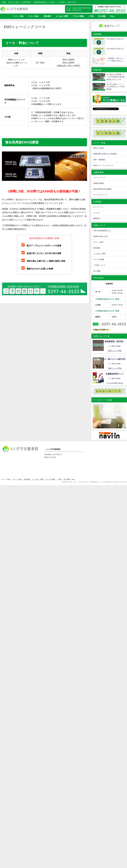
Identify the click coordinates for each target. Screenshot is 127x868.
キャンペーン (99, 207)
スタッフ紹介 (34, 16)
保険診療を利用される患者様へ (106, 154)
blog (112, 16)
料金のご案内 (99, 148)
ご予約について (99, 265)
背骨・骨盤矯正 (99, 160)
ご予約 (91, 16)
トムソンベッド (99, 177)
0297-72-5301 (115, 346)
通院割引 (97, 218)
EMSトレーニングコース (103, 165)
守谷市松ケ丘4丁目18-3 (53, 455)
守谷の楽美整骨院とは (102, 231)
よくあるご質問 (62, 16)
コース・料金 (18, 16)
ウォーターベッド (100, 195)
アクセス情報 (78, 16)
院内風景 (47, 16)
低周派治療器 (99, 183)
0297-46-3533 (50, 457)
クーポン (97, 213)
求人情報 (102, 16)
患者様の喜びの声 (100, 236)
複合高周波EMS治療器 (102, 189)
